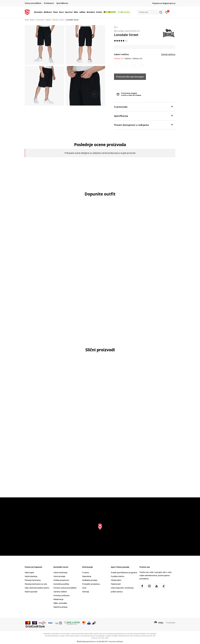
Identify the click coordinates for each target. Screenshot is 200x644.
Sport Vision (30, 20)
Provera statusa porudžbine (65, 588)
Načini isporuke (31, 592)
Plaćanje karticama (33, 580)
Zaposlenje (87, 576)
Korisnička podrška (61, 584)
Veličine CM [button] (137, 59)
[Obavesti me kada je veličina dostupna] (117, 65)
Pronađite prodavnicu (91, 584)
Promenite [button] (171, 623)
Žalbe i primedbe (60, 603)
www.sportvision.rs (89, 642)
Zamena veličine (60, 592)
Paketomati (116, 584)
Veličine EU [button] (118, 59)
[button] (150, 12)
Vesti (84, 588)
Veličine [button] (128, 59)
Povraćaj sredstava (61, 595)
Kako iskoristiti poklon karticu (37, 588)
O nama (85, 572)
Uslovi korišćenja (60, 572)
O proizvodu (143, 107)
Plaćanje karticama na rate (36, 584)
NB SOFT (105, 642)
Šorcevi (56, 20)
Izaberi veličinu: (122, 54)
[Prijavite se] (167, 12)
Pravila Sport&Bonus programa (124, 572)
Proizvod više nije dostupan (130, 77)
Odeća (48, 20)
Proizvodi (40, 20)
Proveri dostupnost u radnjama (143, 125)
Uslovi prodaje (59, 576)
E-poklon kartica (118, 576)
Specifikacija (143, 116)
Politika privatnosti (61, 580)
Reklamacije (58, 599)
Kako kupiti (29, 572)
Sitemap (86, 592)
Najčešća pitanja (60, 607)
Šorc (62, 20)
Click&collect (116, 580)
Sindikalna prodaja (90, 580)
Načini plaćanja (31, 576)
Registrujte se (169, 3)
